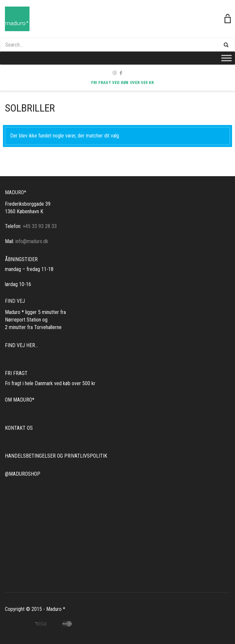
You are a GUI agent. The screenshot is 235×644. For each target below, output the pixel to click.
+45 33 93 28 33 (40, 226)
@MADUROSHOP (23, 474)
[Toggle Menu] (226, 58)
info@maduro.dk (32, 241)
